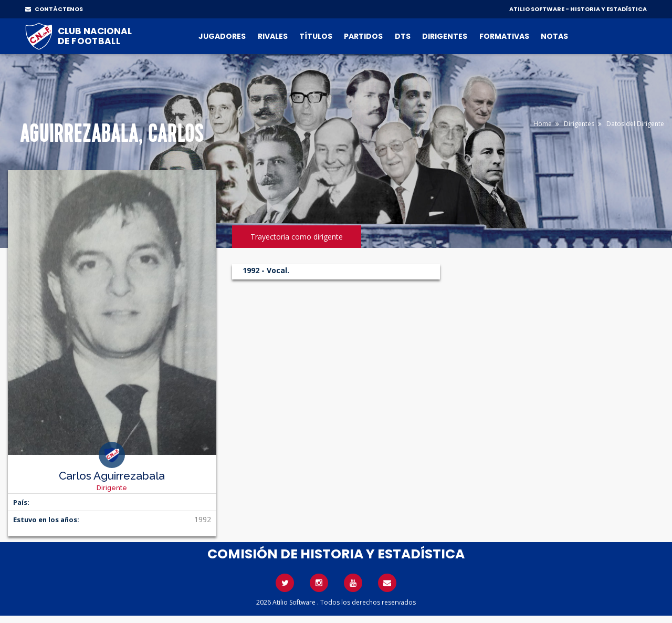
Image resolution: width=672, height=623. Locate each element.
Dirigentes (445, 36)
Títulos (316, 36)
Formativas (504, 36)
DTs (403, 36)
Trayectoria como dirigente (297, 237)
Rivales (273, 36)
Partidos (363, 36)
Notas (554, 36)
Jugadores (222, 36)
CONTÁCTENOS (54, 9)
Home (543, 124)
